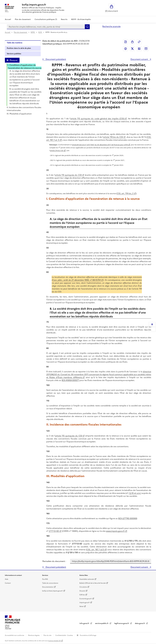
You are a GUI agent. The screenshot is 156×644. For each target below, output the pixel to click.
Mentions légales (34, 635)
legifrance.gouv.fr (122, 623)
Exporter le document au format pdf (126, 42)
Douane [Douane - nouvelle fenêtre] (82, 591)
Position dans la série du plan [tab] (19, 48)
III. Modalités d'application (19, 114)
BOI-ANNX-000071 (70, 380)
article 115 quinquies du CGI (68, 175)
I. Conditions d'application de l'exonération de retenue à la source (25, 67)
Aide (7, 579)
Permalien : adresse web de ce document (139, 42)
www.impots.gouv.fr (115, 531)
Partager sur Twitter (132, 49)
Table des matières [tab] (15, 43)
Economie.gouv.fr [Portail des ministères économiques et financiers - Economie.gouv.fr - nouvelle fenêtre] (86, 599)
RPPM (33, 32)
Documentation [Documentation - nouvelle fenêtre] (48, 587)
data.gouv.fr (140, 623)
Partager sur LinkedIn (139, 49)
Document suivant (139, 59)
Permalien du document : (54, 561)
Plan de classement (21, 32)
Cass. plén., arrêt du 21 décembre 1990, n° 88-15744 (77, 280)
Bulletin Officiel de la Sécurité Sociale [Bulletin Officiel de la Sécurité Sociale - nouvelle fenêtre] (93, 583)
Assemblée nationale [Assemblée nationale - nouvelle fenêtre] (87, 579)
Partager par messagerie (146, 49)
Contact (8, 583)
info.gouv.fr (85, 623)
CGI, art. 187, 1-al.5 (95, 550)
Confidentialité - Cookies (64, 635)
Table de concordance (50, 583)
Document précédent (56, 59)
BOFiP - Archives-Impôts (81, 19)
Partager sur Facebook (126, 49)
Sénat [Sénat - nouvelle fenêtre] (81, 606)
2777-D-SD (54, 531)
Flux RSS (45, 579)
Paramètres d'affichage (88, 635)
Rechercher (87, 27)
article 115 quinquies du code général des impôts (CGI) (97, 119)
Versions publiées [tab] (14, 54)
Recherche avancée (111, 26)
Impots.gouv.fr (85, 603)
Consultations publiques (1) (46, 19)
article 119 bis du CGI (113, 137)
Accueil (8, 19)
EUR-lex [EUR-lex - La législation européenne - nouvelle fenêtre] (82, 595)
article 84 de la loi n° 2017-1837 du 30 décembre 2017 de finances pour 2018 (100, 145)
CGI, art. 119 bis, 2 (125, 193)
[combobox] (46, 27)
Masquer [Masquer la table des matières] (14, 60)
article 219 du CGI (57, 151)
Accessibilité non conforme (15, 635)
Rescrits (64, 19)
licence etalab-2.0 (54, 641)
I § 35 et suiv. (135, 493)
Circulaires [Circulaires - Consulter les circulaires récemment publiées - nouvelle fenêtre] (83, 587)
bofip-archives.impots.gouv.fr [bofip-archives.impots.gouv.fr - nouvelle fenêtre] (52, 591)
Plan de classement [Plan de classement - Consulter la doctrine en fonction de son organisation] (23, 19)
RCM (40, 32)
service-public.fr (102, 623)
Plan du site (48, 635)
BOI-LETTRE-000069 (128, 518)
